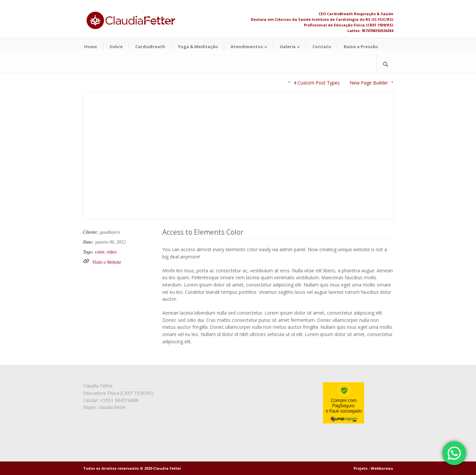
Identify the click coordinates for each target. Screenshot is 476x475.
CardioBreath (150, 47)
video (111, 252)
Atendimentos (249, 47)
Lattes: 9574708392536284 (370, 31)
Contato (322, 47)
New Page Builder (369, 83)
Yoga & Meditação (198, 47)
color (100, 252)
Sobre (116, 47)
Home (91, 47)
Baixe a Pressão (361, 47)
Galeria (290, 47)
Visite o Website (107, 262)
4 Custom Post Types (317, 83)
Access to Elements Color (203, 232)
